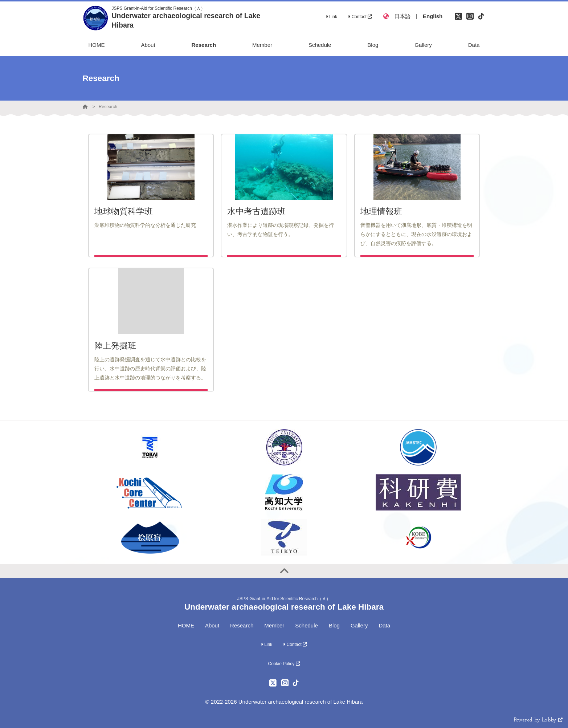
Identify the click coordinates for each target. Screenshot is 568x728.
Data (384, 625)
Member (274, 625)
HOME (186, 625)
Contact (360, 17)
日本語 (402, 16)
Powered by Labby (538, 720)
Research (108, 107)
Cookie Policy (284, 664)
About (212, 625)
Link (332, 17)
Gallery (359, 625)
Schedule (307, 625)
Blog (334, 625)
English (433, 16)
